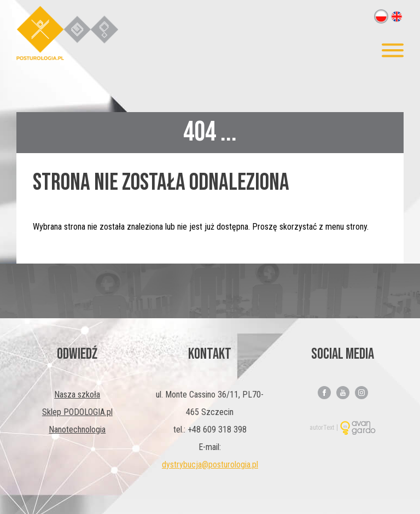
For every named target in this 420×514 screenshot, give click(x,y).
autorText (322, 428)
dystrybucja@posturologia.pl (210, 465)
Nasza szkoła (77, 395)
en (396, 16)
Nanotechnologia (77, 430)
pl (381, 16)
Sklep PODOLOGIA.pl (77, 412)
